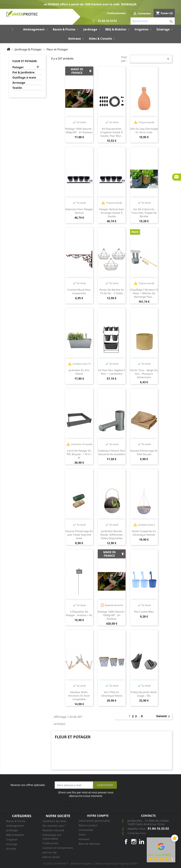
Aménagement (15, 826)
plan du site (49, 852)
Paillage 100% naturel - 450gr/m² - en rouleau (79, 130)
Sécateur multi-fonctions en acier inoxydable (79, 696)
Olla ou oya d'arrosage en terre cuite (144, 130)
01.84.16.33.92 (105, 21)
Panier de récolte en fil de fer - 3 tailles (112, 291)
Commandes (86, 830)
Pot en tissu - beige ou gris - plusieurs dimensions (144, 374)
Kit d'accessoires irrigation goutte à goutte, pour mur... (112, 132)
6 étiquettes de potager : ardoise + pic (79, 613)
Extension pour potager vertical (79, 211)
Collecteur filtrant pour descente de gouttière (112, 452)
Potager (18, 67)
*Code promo (50, 843)
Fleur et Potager (25, 61)
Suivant (164, 716)
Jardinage (12, 830)
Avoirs (82, 834)
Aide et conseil (51, 857)
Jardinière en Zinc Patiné (79, 372)
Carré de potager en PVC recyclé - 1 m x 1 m (79, 454)
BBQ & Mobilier (15, 835)
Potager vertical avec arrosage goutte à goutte (112, 213)
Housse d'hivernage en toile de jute (144, 452)
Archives (11, 849)
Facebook (126, 842)
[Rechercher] (153, 21)
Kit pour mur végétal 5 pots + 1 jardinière (112, 372)
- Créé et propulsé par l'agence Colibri (115, 863)
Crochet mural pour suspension (79, 291)
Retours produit (88, 825)
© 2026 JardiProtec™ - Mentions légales (68, 863)
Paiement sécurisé (53, 830)
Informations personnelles (94, 821)
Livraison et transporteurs (58, 848)
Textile (17, 88)
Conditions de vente (54, 821)
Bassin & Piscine (16, 821)
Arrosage (19, 83)
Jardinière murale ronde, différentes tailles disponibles (112, 535)
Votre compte (98, 816)
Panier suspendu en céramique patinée (144, 533)
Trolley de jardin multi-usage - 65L (144, 694)
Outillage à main (24, 78)
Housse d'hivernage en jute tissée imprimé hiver (79, 535)
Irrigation (12, 839)
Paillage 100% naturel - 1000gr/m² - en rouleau (112, 615)
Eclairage (12, 844)
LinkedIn (142, 842)
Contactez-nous (137, 833)
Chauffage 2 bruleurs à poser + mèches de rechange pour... (144, 293)
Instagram (134, 842)
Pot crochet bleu (144, 612)
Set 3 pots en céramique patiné (112, 694)
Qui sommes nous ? (54, 826)
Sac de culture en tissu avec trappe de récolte (144, 213)
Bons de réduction (90, 844)
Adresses (84, 839)
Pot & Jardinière (24, 72)
